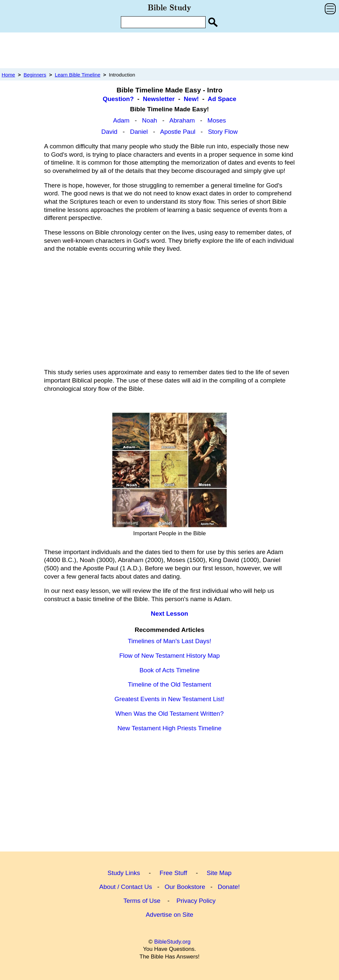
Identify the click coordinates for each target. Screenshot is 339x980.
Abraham (182, 120)
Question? (118, 99)
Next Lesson (170, 614)
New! (191, 99)
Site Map (219, 873)
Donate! (229, 887)
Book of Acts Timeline (169, 670)
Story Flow (223, 132)
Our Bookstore (185, 887)
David (109, 132)
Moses (217, 120)
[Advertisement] (169, 50)
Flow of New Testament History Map (169, 656)
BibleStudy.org (172, 942)
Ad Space (222, 99)
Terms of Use (142, 901)
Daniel (139, 132)
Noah (149, 120)
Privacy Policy (196, 901)
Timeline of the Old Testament (169, 684)
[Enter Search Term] (163, 22)
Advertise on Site (169, 915)
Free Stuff (173, 873)
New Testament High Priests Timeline (169, 728)
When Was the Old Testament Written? (169, 714)
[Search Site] (213, 22)
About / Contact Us (126, 887)
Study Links (124, 873)
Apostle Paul (178, 132)
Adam (121, 120)
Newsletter (159, 99)
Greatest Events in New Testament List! (169, 699)
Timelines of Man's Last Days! (169, 641)
